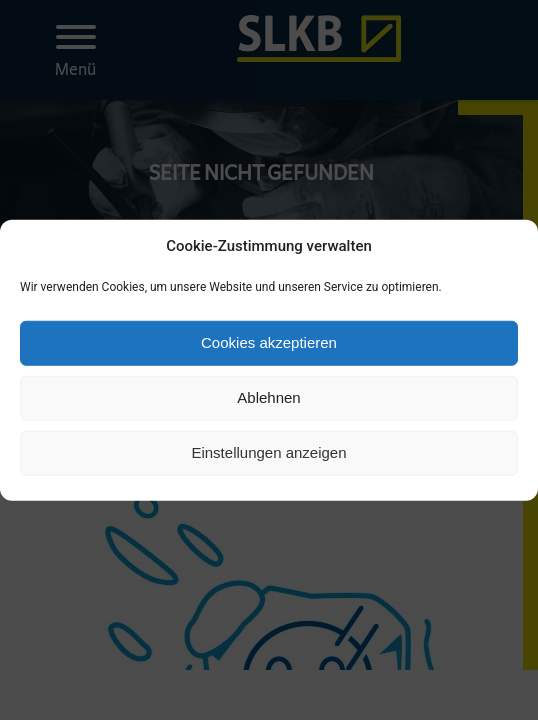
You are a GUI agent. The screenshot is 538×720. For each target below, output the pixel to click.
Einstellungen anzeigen (268, 452)
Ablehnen (268, 397)
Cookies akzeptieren (269, 342)
